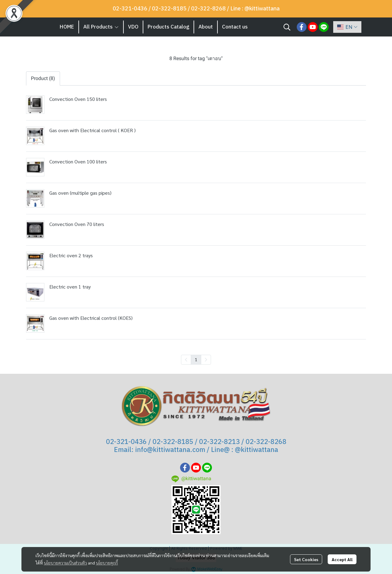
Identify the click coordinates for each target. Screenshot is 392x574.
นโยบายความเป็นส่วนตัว (65, 563)
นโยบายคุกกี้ (107, 563)
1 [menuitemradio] (196, 359)
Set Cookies (306, 559)
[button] (287, 27)
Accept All (342, 559)
